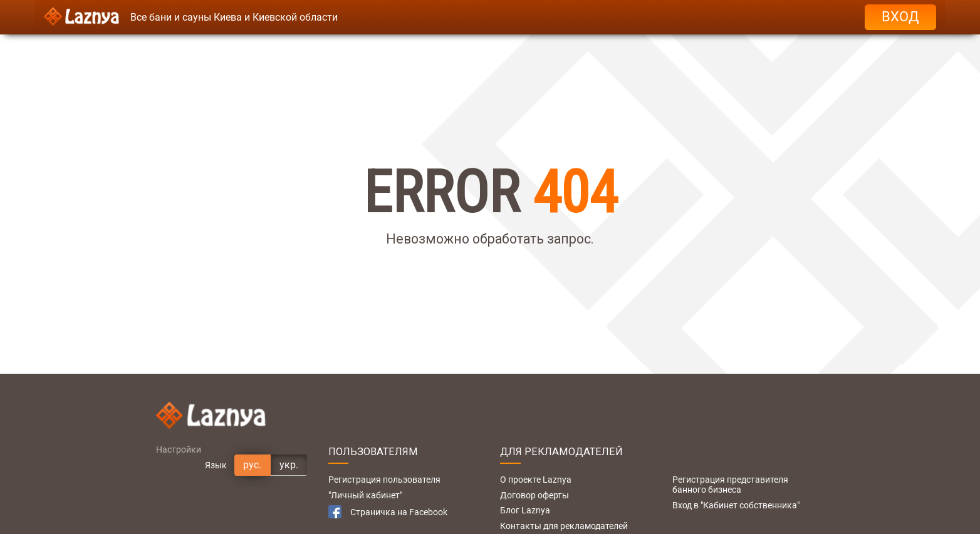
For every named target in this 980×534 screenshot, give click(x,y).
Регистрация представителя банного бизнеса (730, 485)
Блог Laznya (525, 510)
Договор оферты (534, 495)
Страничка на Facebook (388, 512)
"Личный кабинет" (365, 495)
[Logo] (81, 17)
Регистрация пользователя (384, 480)
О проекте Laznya (536, 480)
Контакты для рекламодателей (564, 526)
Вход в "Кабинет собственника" (736, 505)
